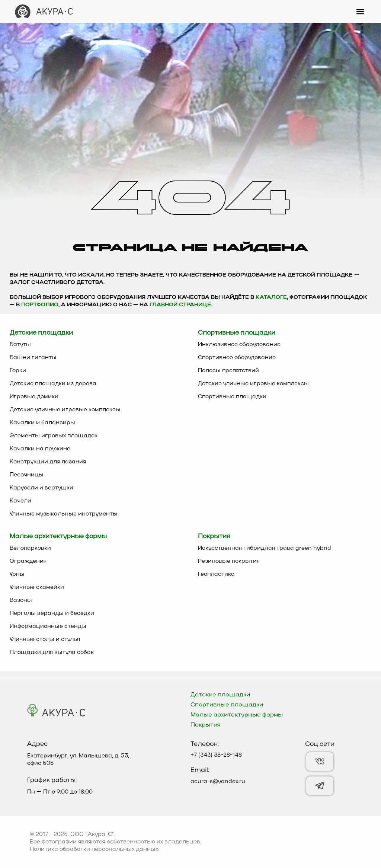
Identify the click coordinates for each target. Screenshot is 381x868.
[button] (360, 11)
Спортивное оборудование (237, 358)
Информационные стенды (48, 626)
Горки (18, 371)
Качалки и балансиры (42, 423)
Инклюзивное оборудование (239, 345)
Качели (20, 501)
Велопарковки (30, 548)
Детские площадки (220, 695)
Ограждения (28, 561)
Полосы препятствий (228, 371)
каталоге (271, 298)
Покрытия (206, 725)
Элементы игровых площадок (54, 436)
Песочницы (27, 475)
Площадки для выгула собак (52, 652)
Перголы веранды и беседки (52, 613)
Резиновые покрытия (229, 561)
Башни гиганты (33, 358)
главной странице (180, 305)
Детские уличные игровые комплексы (65, 410)
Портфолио (40, 305)
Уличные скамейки (37, 587)
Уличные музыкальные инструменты (64, 514)
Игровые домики (34, 397)
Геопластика (216, 574)
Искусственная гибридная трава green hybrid (265, 548)
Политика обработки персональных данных (94, 849)
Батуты (20, 345)
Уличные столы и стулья (45, 639)
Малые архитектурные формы (237, 715)
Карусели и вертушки (41, 488)
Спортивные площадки (232, 397)
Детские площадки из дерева (53, 384)
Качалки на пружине (40, 449)
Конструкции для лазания (48, 462)
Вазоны (21, 600)
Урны (17, 574)
